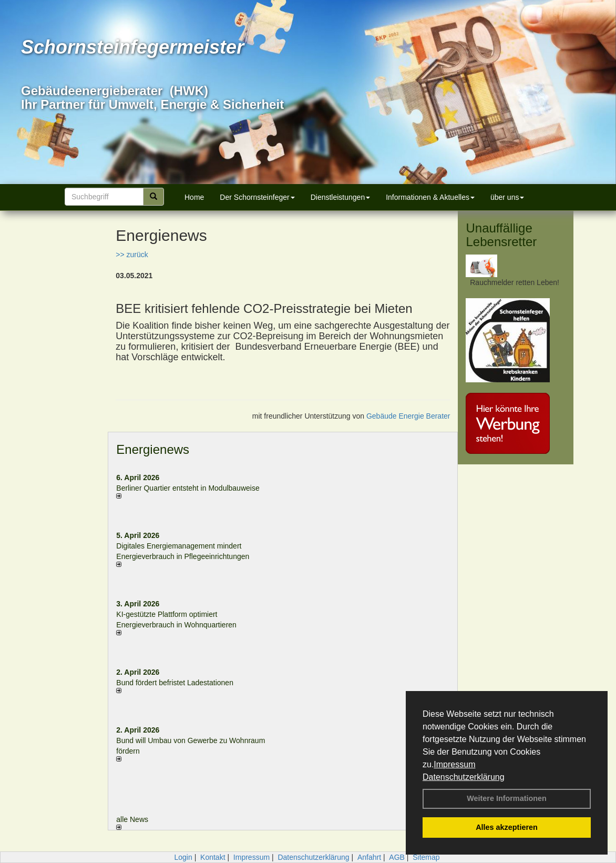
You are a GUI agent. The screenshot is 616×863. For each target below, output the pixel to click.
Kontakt (213, 857)
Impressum (454, 764)
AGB (397, 857)
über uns (507, 197)
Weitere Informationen (507, 798)
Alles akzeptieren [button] (507, 827)
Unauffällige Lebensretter (501, 235)
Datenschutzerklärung (464, 777)
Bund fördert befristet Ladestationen (175, 683)
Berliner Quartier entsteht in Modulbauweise (188, 488)
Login (183, 857)
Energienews (153, 449)
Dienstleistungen (341, 197)
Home (194, 197)
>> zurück (132, 255)
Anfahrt (369, 857)
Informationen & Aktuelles (430, 197)
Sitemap (426, 857)
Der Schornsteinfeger (257, 197)
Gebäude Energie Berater (408, 416)
